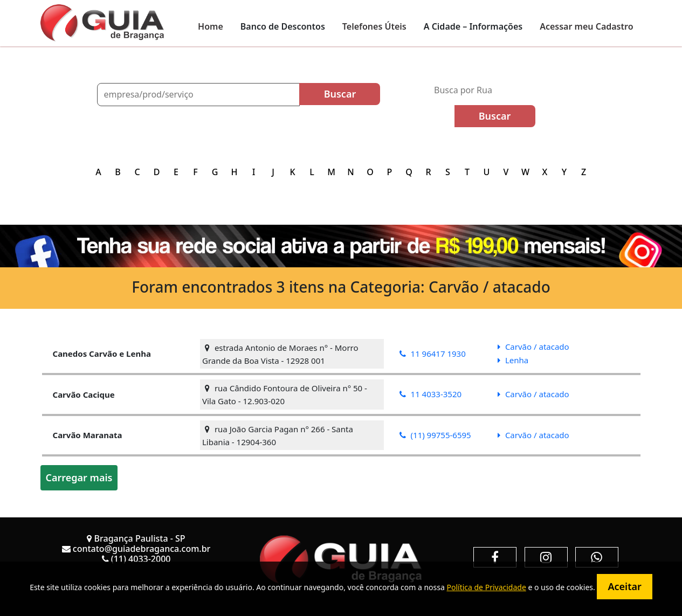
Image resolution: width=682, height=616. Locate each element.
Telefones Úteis (374, 26)
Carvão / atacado (533, 347)
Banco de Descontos (283, 26)
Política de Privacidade (486, 587)
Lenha (513, 360)
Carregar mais (79, 477)
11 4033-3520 (430, 394)
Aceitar (624, 586)
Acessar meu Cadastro (586, 26)
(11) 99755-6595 (435, 435)
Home (211, 26)
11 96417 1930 (433, 354)
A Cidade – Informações (473, 26)
